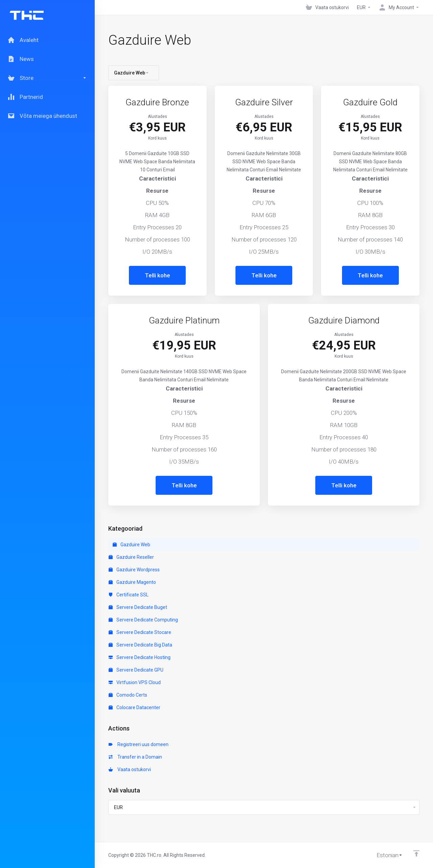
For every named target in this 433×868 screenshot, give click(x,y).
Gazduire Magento (132, 582)
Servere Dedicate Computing (143, 620)
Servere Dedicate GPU (136, 670)
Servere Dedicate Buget (138, 607)
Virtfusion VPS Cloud (135, 682)
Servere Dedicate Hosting (140, 657)
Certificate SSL (129, 595)
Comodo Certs (128, 695)
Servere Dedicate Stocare (140, 632)
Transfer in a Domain (135, 757)
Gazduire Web (131, 545)
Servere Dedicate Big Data (140, 645)
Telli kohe (157, 275)
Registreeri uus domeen (139, 744)
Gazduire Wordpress (134, 570)
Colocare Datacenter (134, 707)
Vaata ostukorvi (130, 769)
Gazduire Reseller (131, 557)
